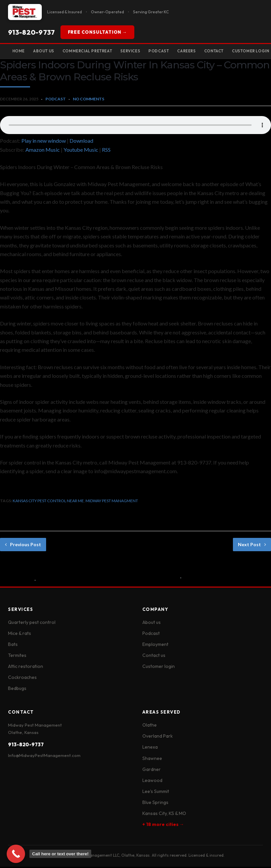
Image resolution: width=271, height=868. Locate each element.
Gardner (152, 771)
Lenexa (150, 749)
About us (152, 624)
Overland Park (158, 738)
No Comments (89, 100)
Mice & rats (20, 635)
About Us (48, 52)
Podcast (177, 52)
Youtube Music (81, 151)
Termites (17, 657)
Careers (209, 52)
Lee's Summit (156, 793)
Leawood (152, 782)
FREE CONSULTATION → (97, 32)
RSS (106, 151)
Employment (155, 646)
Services (145, 52)
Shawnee (152, 760)
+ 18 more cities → (163, 826)
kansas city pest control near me (48, 502)
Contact (240, 52)
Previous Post (23, 546)
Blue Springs (155, 804)
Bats (13, 646)
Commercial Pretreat (97, 52)
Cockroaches (22, 679)
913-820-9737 (32, 32)
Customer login (159, 668)
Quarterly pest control (32, 624)
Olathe (150, 727)
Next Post (252, 546)
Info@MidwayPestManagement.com (44, 757)
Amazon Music (43, 151)
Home (20, 52)
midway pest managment (112, 502)
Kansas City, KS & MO (164, 815)
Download (81, 142)
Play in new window (44, 142)
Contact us (154, 657)
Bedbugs (17, 690)
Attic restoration (26, 668)
